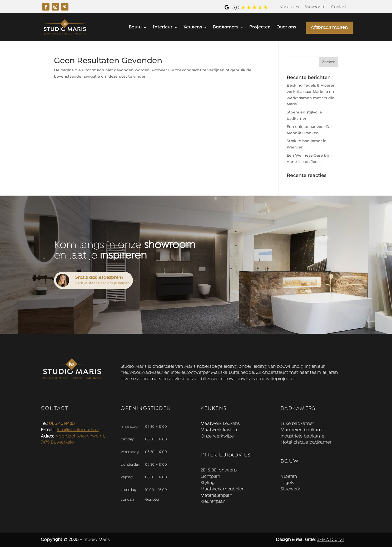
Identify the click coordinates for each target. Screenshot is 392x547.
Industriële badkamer (303, 436)
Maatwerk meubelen (223, 489)
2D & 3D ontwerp (219, 470)
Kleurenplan (213, 502)
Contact (339, 8)
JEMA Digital (330, 540)
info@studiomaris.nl (78, 430)
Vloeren (289, 477)
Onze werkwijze (217, 436)
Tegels (287, 483)
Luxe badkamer (297, 424)
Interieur (163, 28)
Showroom (315, 8)
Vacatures (289, 8)
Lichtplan (210, 477)
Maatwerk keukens (220, 424)
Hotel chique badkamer (306, 442)
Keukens (193, 28)
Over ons (286, 28)
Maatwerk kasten (219, 430)
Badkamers (226, 28)
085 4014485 (62, 424)
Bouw (135, 28)
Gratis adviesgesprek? (99, 278)
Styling (208, 483)
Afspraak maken (329, 28)
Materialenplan (216, 496)
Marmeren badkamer (303, 430)
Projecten (260, 28)
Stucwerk (290, 489)
